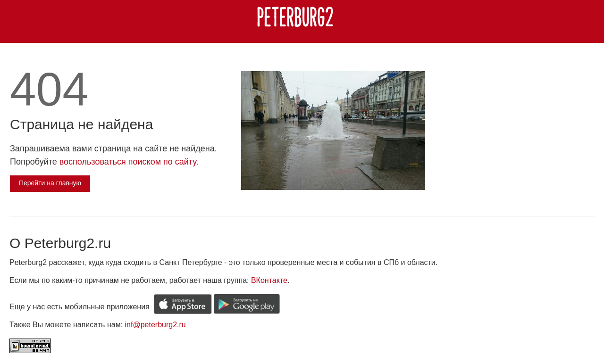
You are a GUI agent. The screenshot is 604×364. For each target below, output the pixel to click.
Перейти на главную (50, 183)
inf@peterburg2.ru (155, 325)
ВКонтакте (269, 280)
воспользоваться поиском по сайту (128, 162)
